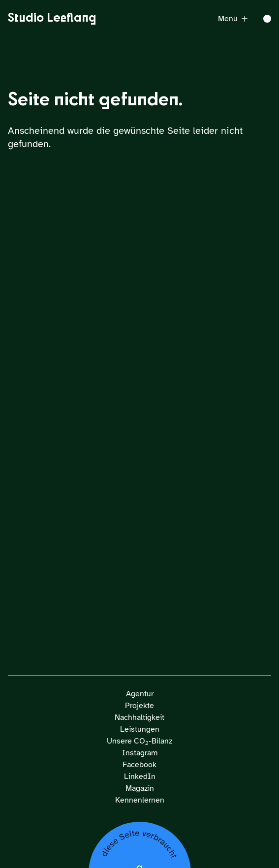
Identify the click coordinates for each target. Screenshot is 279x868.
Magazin (140, 788)
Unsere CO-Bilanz (139, 741)
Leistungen (140, 729)
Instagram (140, 753)
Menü (233, 19)
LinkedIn (140, 776)
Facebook (139, 765)
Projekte (139, 706)
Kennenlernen (140, 800)
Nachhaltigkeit (139, 717)
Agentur (140, 694)
